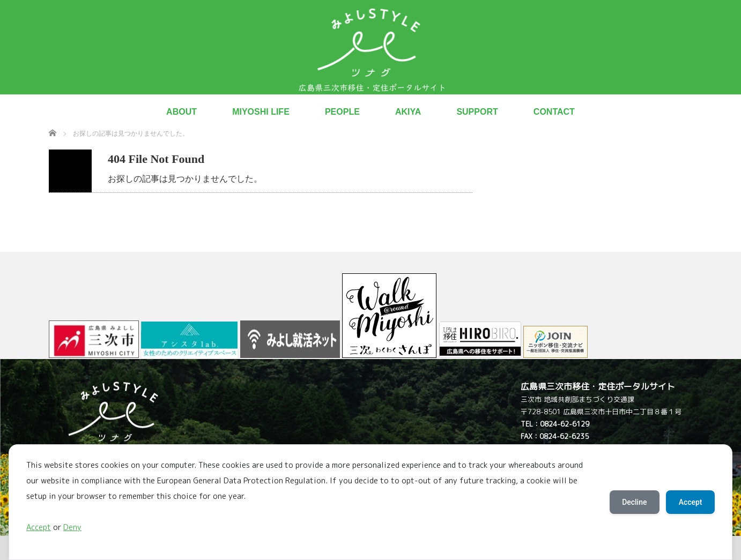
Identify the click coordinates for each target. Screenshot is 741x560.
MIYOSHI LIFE (261, 112)
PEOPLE (342, 112)
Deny (72, 527)
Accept (39, 527)
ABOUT (181, 112)
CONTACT (554, 112)
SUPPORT (477, 112)
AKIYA (408, 112)
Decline (634, 502)
